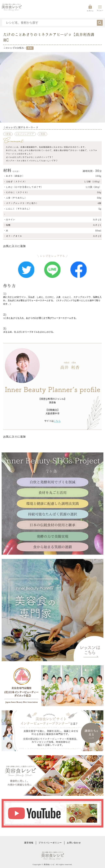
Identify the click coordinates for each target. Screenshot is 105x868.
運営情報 (29, 843)
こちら (57, 421)
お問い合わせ (74, 843)
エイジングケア (26, 134)
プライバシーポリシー (50, 843)
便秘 (9, 134)
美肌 (43, 134)
